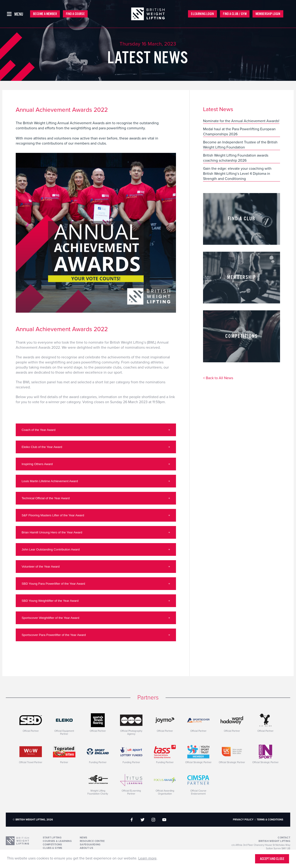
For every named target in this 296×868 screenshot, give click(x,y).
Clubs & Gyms (53, 848)
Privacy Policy (243, 820)
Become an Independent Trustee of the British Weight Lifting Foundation (240, 145)
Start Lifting (52, 838)
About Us (86, 848)
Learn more (147, 858)
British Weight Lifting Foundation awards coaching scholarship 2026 (236, 158)
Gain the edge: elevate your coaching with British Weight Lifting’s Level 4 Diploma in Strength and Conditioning (237, 174)
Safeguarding (90, 845)
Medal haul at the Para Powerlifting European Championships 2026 (239, 132)
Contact (284, 838)
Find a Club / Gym (235, 14)
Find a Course (75, 14)
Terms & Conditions (270, 820)
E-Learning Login (202, 14)
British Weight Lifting (274, 841)
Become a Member (45, 14)
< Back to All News (218, 378)
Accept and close (272, 859)
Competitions (52, 845)
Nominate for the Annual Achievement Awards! (241, 121)
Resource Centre (92, 841)
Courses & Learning (57, 841)
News (84, 838)
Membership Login (268, 14)
